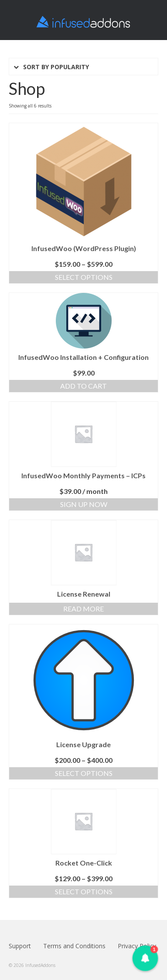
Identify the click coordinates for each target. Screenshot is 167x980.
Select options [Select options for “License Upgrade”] (84, 773)
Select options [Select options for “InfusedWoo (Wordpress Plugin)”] (84, 277)
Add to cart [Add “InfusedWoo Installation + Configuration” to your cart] (83, 386)
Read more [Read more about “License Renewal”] (83, 609)
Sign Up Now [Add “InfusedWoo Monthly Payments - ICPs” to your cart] (84, 504)
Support (20, 946)
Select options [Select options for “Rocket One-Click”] (84, 891)
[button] (145, 958)
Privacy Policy (137, 946)
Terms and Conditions (74, 946)
